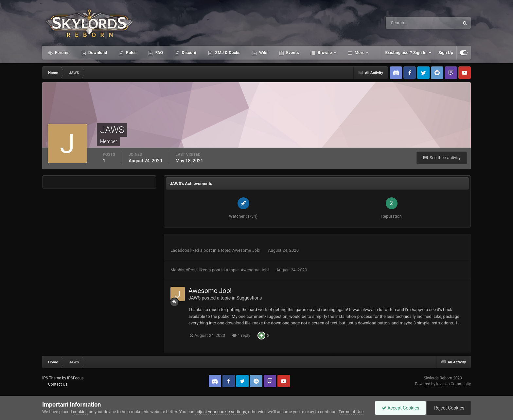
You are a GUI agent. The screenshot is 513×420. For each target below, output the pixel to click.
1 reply (241, 335)
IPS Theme (52, 378)
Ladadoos (180, 250)
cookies (80, 412)
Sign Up (446, 53)
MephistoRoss (184, 270)
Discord (188, 53)
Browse (325, 53)
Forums (62, 53)
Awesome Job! (247, 250)
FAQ (159, 53)
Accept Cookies (399, 408)
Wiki (263, 53)
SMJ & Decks (227, 53)
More (360, 53)
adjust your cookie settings (221, 412)
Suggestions (249, 298)
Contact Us (58, 384)
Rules (131, 53)
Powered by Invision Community (443, 384)
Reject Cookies (448, 408)
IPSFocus (75, 378)
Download (97, 53)
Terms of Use (351, 412)
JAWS (195, 298)
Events (292, 53)
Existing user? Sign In (408, 53)
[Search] (403, 23)
